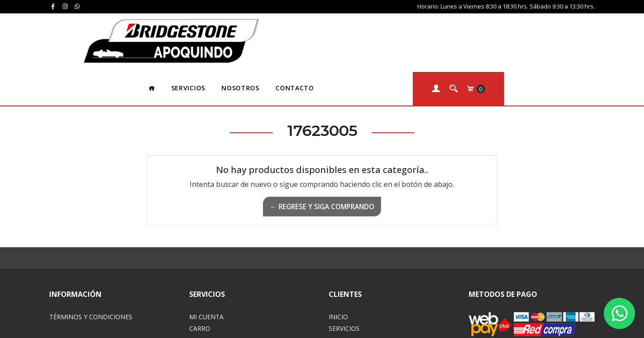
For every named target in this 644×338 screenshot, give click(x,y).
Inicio (338, 258)
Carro (200, 269)
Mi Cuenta (206, 258)
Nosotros (331, 29)
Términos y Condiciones (91, 258)
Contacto (386, 29)
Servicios (279, 29)
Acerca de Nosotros (364, 281)
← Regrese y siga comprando (322, 148)
